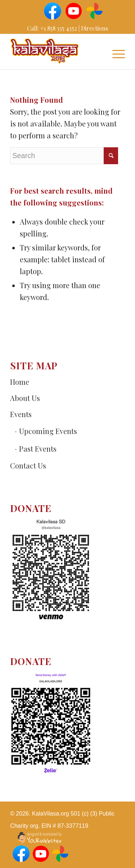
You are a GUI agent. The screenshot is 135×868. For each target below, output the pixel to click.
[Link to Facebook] (52, 10)
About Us (25, 398)
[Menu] (115, 53)
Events (21, 414)
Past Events (38, 449)
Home (20, 382)
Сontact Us (28, 465)
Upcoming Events (48, 431)
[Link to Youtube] (73, 10)
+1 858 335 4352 (59, 28)
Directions (94, 28)
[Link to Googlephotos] (94, 10)
